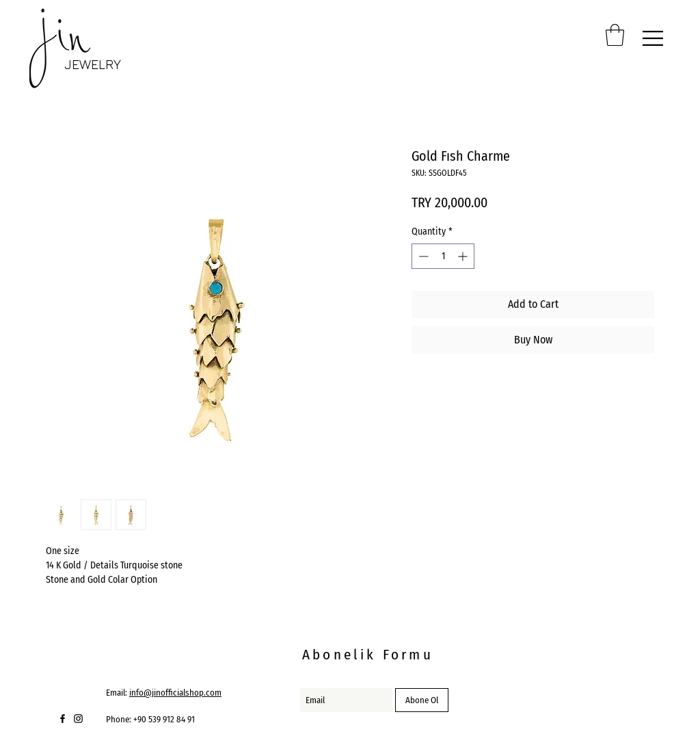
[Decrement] (422, 256)
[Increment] (464, 256)
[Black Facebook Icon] (63, 719)
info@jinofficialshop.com (175, 693)
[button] (615, 35)
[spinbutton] (443, 256)
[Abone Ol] (422, 700)
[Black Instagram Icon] (78, 719)
